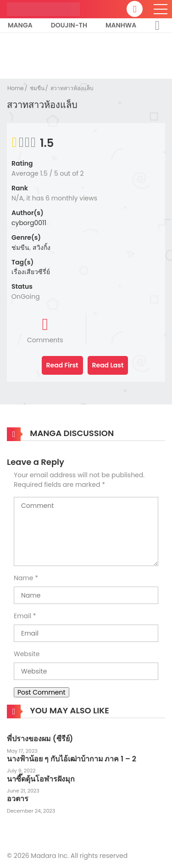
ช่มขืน (37, 88)
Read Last (108, 365)
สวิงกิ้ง (42, 248)
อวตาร (18, 799)
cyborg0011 (29, 223)
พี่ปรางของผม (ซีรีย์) (40, 739)
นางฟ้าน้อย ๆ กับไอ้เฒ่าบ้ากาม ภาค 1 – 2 (72, 759)
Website (27, 654)
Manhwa (121, 25)
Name (23, 578)
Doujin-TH (69, 25)
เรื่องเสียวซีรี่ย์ (31, 272)
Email (22, 616)
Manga (20, 25)
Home (16, 88)
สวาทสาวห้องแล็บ (72, 88)
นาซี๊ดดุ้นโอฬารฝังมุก (41, 779)
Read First (62, 365)
